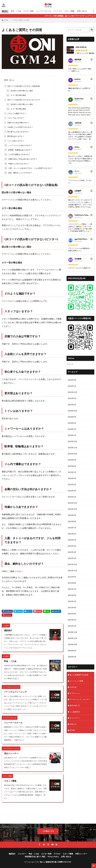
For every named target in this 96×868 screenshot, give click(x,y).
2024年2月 (72, 429)
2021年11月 (72, 571)
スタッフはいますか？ (14, 118)
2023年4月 (72, 478)
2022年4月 (72, 546)
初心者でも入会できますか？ (17, 132)
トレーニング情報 (76, 681)
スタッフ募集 (69, 11)
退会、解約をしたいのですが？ (18, 173)
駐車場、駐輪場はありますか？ (18, 150)
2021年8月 (72, 583)
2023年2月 (72, 491)
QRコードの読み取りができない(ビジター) (22, 100)
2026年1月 (72, 386)
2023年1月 (72, 497)
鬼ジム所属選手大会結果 (79, 675)
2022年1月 (72, 558)
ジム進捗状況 (75, 712)
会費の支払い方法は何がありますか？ (21, 159)
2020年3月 (72, 657)
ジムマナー (22, 854)
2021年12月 (72, 564)
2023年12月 (72, 441)
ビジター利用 (28, 11)
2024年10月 (72, 411)
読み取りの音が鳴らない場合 (19, 91)
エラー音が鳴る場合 (16, 95)
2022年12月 (72, 503)
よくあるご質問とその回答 (20, 20)
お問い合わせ (82, 11)
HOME (6, 20)
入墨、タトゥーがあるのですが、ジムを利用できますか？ (28, 168)
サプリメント (75, 693)
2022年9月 (72, 515)
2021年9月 (72, 577)
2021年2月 (72, 620)
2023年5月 (72, 472)
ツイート (70, 364)
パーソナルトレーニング (15, 692)
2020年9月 (72, 651)
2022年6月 (72, 534)
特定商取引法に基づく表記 (35, 857)
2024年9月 (72, 417)
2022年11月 (72, 509)
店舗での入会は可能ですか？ (17, 123)
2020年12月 (72, 632)
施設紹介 (5, 11)
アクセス (57, 854)
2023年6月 (72, 466)
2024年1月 (72, 435)
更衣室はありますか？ (14, 136)
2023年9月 (72, 460)
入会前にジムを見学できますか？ (18, 127)
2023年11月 (72, 448)
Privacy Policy (53, 857)
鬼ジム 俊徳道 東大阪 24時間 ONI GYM (56, 862)
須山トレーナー (11, 753)
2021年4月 (72, 607)
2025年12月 (72, 392)
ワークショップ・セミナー (80, 699)
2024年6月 (72, 423)
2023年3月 (72, 484)
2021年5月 (72, 601)
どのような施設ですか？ (15, 113)
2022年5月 (72, 540)
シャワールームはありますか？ (18, 145)
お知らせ (73, 724)
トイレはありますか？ (14, 141)
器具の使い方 (75, 705)
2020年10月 (72, 644)
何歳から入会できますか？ (16, 164)
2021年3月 (72, 614)
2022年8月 (72, 521)
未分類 (72, 730)
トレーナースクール (44, 11)
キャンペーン (75, 718)
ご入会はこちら (48, 831)
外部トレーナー (81, 854)
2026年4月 (72, 380)
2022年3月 (72, 552)
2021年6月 (72, 595)
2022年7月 (72, 528)
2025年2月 (72, 405)
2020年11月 (72, 638)
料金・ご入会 (16, 11)
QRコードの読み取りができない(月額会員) (22, 86)
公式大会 (73, 687)
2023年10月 (72, 454)
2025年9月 (72, 398)
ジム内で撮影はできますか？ (17, 154)
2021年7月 (72, 589)
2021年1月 (72, 626)
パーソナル (58, 11)
